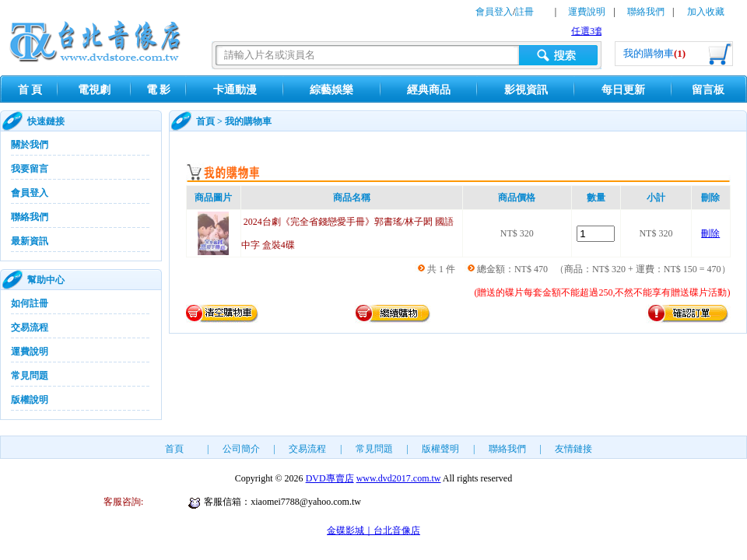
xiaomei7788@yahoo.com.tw (306, 502)
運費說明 (587, 12)
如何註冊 (30, 303)
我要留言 (30, 169)
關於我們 (30, 145)
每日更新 (623, 90)
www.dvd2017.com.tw (399, 478)
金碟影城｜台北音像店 (373, 530)
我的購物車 (654, 53)
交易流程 (30, 327)
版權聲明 (440, 449)
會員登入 (494, 12)
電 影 (159, 90)
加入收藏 (706, 12)
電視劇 (94, 90)
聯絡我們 (646, 12)
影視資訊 (526, 90)
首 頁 (30, 90)
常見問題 (30, 376)
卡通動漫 (235, 90)
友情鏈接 (573, 449)
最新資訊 (30, 241)
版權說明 (30, 400)
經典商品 (429, 90)
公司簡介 (241, 449)
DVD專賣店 (330, 478)
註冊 (524, 12)
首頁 (205, 121)
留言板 (708, 90)
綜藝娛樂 (331, 90)
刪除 (710, 233)
